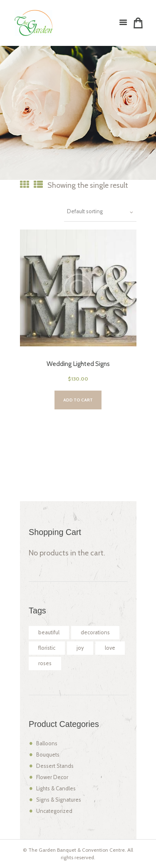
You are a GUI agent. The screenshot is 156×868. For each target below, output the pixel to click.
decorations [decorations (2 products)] (95, 632)
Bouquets (48, 755)
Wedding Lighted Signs (78, 364)
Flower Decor (52, 777)
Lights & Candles (56, 789)
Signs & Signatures (59, 800)
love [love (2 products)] (110, 648)
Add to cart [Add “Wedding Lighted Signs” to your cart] (78, 400)
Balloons (47, 743)
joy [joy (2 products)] (80, 648)
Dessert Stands (55, 766)
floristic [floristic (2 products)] (47, 648)
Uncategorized (54, 811)
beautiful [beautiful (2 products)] (49, 632)
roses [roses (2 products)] (45, 663)
